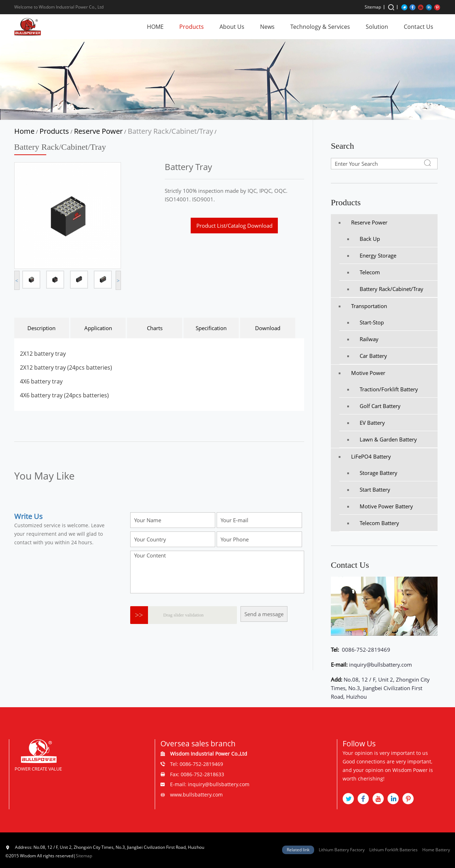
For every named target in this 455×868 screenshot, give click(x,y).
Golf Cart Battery (374, 406)
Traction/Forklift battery (383, 389)
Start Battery (369, 489)
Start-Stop (366, 322)
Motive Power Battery (380, 506)
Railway (363, 339)
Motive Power (362, 373)
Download (268, 328)
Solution (377, 27)
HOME (155, 27)
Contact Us (419, 27)
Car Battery (367, 356)
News (267, 27)
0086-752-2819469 (365, 650)
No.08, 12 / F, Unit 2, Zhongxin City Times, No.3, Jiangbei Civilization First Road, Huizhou (380, 688)
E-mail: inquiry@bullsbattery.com (210, 784)
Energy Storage (372, 255)
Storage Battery (372, 473)
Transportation (363, 306)
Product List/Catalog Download (234, 226)
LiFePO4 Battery (365, 456)
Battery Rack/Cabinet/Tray (170, 131)
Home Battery (436, 850)
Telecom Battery (373, 523)
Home (24, 131)
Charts (155, 328)
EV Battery (366, 423)
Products (192, 27)
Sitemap (373, 7)
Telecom (364, 272)
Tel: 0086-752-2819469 (197, 764)
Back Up (364, 239)
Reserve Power (98, 131)
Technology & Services (320, 27)
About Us (232, 27)
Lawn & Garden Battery (382, 439)
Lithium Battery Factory (342, 850)
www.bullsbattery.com (196, 795)
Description (41, 328)
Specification (211, 328)
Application (98, 328)
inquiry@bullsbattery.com (380, 665)
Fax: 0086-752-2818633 (197, 774)
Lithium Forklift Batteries (393, 850)
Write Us (28, 516)
